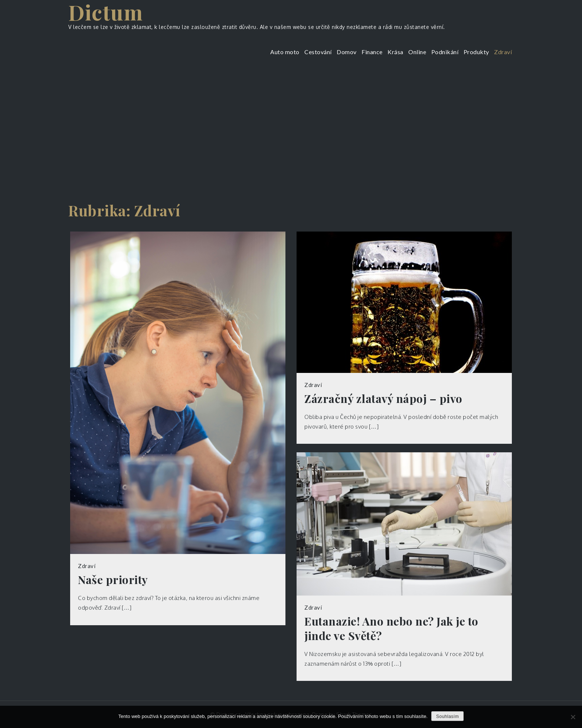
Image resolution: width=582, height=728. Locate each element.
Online (417, 52)
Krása (395, 52)
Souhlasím (447, 716)
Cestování (318, 52)
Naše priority (113, 580)
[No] (573, 717)
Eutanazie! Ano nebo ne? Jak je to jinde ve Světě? (391, 629)
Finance (372, 52)
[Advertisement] (291, 124)
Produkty (476, 52)
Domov (347, 52)
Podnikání (445, 52)
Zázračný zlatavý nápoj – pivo (383, 399)
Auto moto (285, 52)
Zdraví (503, 52)
